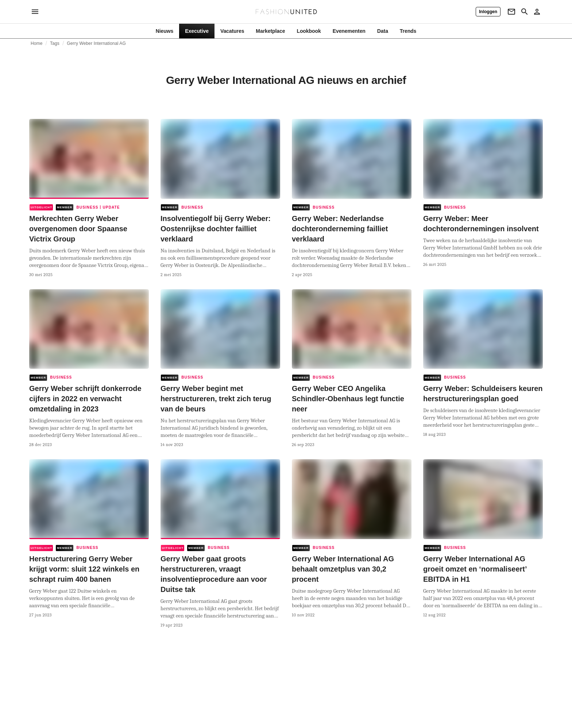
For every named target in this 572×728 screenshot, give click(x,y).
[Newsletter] (511, 12)
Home (37, 43)
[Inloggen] (488, 12)
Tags (55, 43)
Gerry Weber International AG (96, 43)
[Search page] (525, 12)
